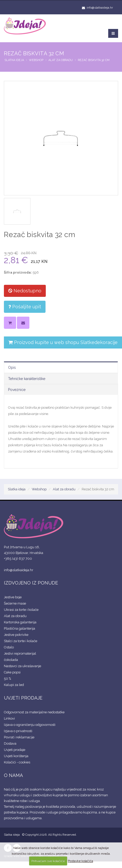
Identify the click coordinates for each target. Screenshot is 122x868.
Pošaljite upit (25, 307)
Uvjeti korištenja (16, 756)
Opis (12, 367)
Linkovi (9, 718)
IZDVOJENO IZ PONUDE (31, 583)
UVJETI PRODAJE (23, 698)
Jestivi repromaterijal (20, 653)
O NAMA (13, 775)
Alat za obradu (61, 60)
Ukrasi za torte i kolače (21, 610)
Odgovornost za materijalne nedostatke (34, 712)
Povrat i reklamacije (19, 737)
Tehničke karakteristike (27, 379)
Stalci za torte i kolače (21, 641)
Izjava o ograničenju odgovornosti (30, 725)
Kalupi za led (14, 685)
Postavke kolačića (81, 861)
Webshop (36, 60)
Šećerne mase (15, 603)
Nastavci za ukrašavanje (23, 666)
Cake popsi (12, 672)
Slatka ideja (14, 60)
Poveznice (17, 390)
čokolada (11, 660)
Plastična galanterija (20, 628)
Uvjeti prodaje (15, 750)
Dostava (10, 743)
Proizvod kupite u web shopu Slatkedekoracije (63, 342)
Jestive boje (13, 597)
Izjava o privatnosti (18, 731)
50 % (7, 679)
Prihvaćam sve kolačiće (48, 861)
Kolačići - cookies (17, 762)
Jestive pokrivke (16, 635)
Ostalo (9, 647)
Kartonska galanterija (20, 622)
